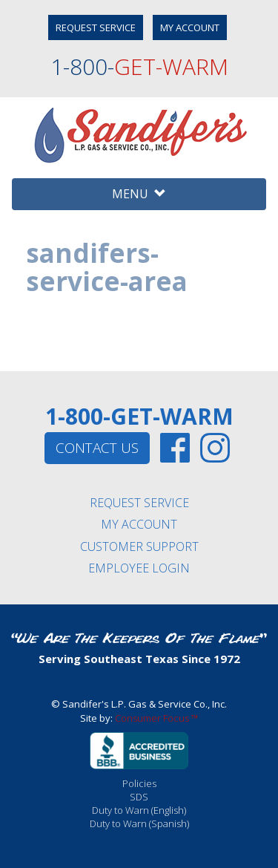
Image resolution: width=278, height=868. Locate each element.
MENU (139, 194)
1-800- (139, 66)
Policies (139, 783)
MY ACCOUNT (190, 27)
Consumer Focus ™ (156, 718)
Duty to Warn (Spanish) (139, 823)
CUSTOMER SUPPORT (139, 546)
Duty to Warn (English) (139, 810)
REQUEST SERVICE (96, 27)
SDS (139, 797)
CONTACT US (97, 448)
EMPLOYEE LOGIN (139, 568)
